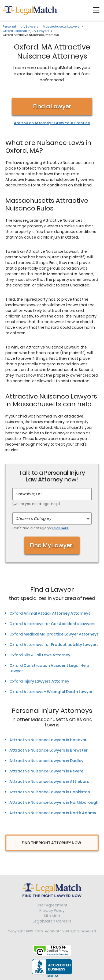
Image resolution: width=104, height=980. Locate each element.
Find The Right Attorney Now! (52, 843)
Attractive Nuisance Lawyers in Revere (46, 771)
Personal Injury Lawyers (20, 26)
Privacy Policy (52, 910)
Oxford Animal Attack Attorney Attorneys (50, 613)
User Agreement (52, 905)
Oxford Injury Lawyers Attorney (39, 681)
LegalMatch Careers (52, 921)
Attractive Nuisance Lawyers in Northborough (54, 802)
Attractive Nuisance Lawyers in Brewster (49, 750)
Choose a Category (33, 519)
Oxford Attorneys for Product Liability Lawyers (54, 645)
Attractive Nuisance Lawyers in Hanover (48, 740)
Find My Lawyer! (52, 545)
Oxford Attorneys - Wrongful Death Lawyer (51, 692)
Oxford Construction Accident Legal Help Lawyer (49, 668)
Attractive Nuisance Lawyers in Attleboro (49, 782)
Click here (60, 528)
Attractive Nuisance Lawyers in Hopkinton (50, 792)
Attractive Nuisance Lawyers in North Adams (53, 813)
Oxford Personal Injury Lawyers (26, 31)
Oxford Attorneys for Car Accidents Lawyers (52, 624)
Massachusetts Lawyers (61, 26)
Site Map (52, 916)
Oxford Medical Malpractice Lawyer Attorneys (54, 634)
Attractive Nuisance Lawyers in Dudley (46, 761)
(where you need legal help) (36, 504)
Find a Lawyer (52, 106)
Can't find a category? (40, 528)
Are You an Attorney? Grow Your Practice (52, 123)
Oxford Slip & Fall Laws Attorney (40, 655)
